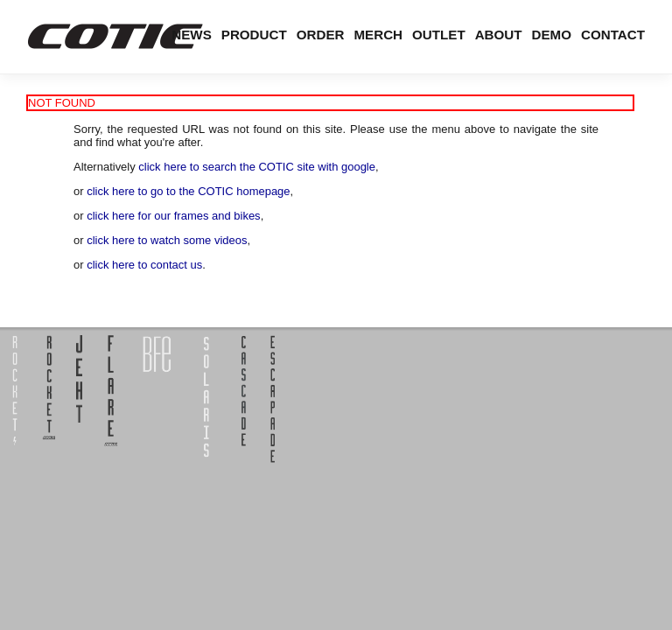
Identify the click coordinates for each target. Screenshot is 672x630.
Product (254, 35)
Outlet (439, 35)
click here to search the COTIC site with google (257, 167)
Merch (378, 35)
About (499, 35)
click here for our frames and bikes (173, 216)
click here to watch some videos (167, 240)
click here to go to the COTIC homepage (188, 191)
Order (321, 35)
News (191, 35)
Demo (552, 35)
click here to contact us (144, 265)
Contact (613, 35)
